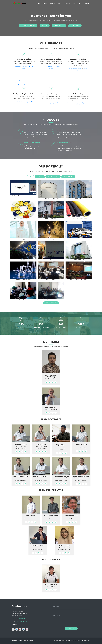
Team (75, 3)
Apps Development (53, 177)
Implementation (68, 177)
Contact (87, 3)
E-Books (45, 26)
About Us (26, 641)
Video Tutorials (59, 26)
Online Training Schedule (28, 26)
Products (53, 3)
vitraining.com (87, 641)
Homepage (14, 641)
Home (39, 3)
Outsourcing (67, 3)
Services (45, 3)
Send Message (71, 628)
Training (40, 177)
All (30, 177)
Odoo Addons (75, 26)
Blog (80, 3)
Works (59, 3)
